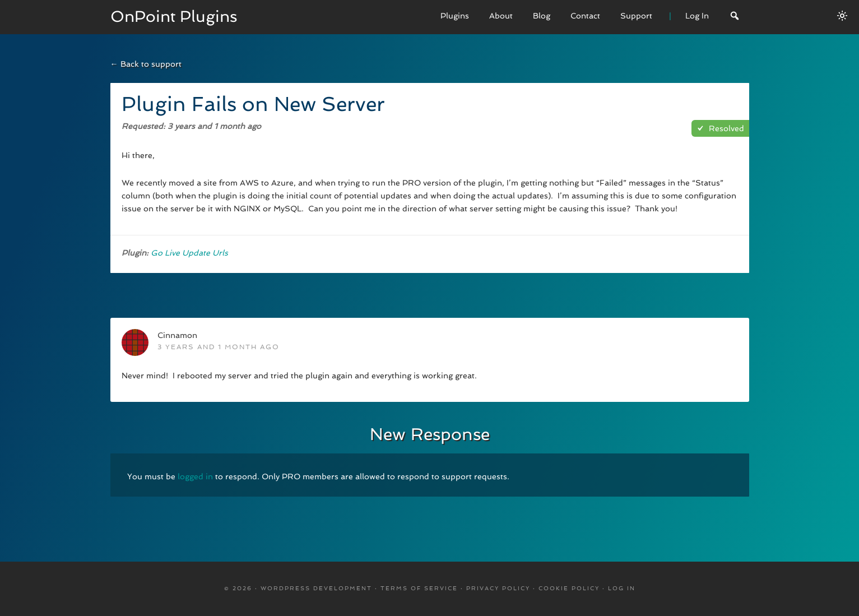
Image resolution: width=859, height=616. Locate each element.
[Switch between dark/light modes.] (842, 16)
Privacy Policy (498, 588)
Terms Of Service (419, 588)
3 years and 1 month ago (219, 347)
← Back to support (146, 64)
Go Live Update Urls (189, 253)
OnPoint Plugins (174, 17)
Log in (622, 588)
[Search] (735, 17)
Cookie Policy (569, 588)
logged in (195, 476)
